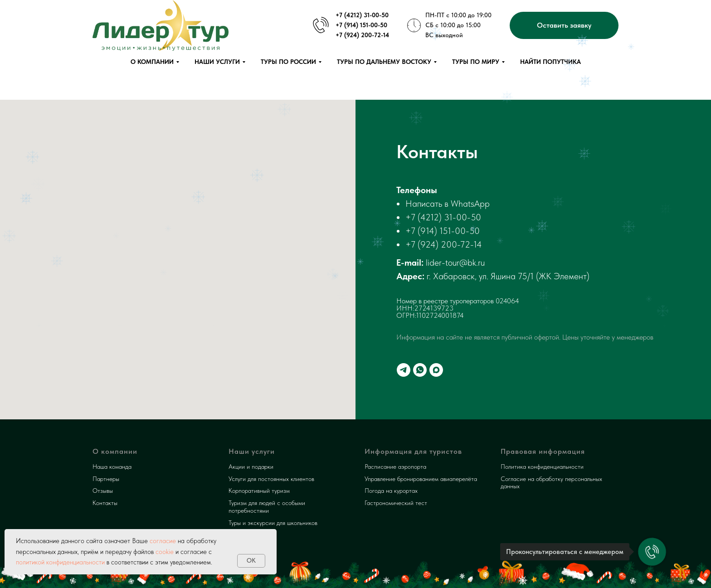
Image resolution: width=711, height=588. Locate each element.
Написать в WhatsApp (448, 204)
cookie (165, 552)
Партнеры (106, 479)
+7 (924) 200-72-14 (444, 244)
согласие (162, 541)
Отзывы (103, 491)
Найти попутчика (550, 62)
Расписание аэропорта (395, 467)
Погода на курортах (391, 491)
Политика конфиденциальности (542, 467)
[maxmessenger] (436, 370)
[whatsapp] (420, 370)
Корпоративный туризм (259, 491)
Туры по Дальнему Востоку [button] (384, 62)
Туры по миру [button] (476, 62)
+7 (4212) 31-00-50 (443, 217)
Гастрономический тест (396, 503)
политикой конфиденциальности (60, 562)
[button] (564, 25)
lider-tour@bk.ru (455, 262)
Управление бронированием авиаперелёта (421, 479)
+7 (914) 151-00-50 (443, 231)
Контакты (105, 503)
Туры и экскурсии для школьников (273, 523)
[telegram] (404, 370)
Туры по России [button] (288, 62)
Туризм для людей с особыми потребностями (267, 507)
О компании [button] (152, 62)
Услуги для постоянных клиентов (271, 479)
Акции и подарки (251, 467)
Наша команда (112, 467)
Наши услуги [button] (217, 62)
